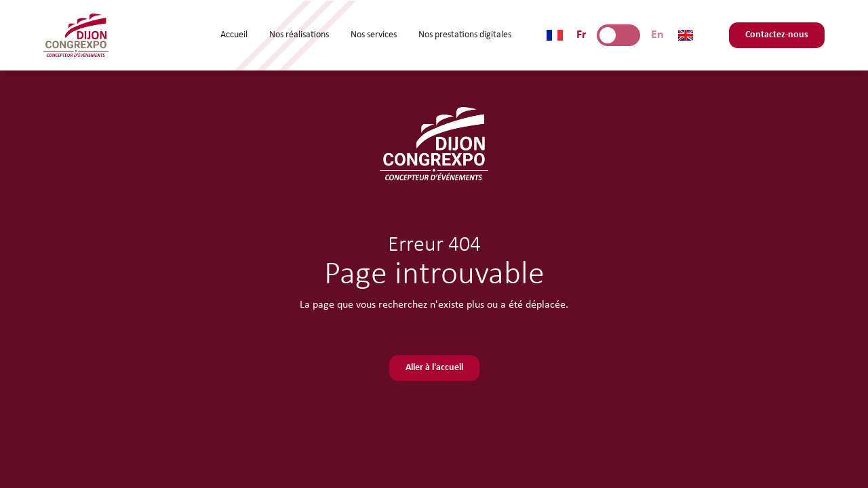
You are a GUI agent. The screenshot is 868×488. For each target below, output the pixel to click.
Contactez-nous (777, 35)
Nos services (374, 35)
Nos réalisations (299, 35)
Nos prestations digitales (465, 35)
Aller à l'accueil (434, 368)
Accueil (234, 35)
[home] (76, 36)
